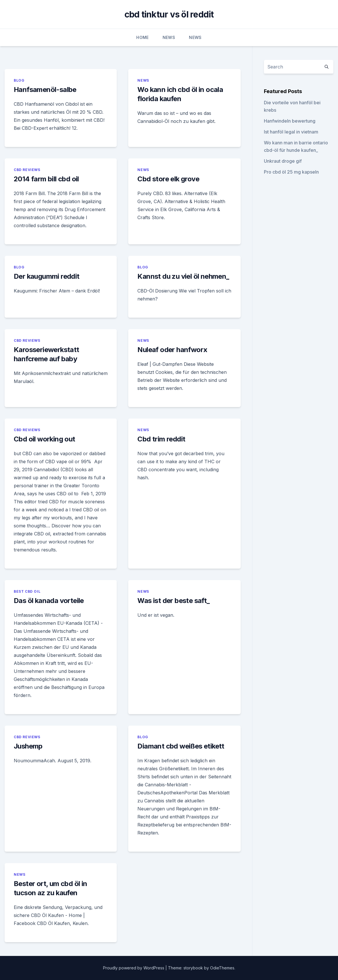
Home (142, 37)
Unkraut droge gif (283, 161)
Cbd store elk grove (168, 179)
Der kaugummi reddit (47, 276)
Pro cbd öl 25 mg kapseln (291, 172)
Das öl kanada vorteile (49, 601)
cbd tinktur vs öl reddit (169, 14)
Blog (19, 80)
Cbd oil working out (45, 439)
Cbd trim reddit (161, 439)
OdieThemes (222, 968)
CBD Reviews (27, 170)
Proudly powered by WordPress (134, 968)
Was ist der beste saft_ (173, 601)
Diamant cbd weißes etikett (181, 746)
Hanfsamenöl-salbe (45, 90)
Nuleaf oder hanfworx (172, 350)
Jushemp (28, 746)
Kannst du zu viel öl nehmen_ (183, 276)
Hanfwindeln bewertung (290, 121)
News (169, 37)
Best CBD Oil (27, 591)
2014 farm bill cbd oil (46, 179)
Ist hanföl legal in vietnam (291, 132)
